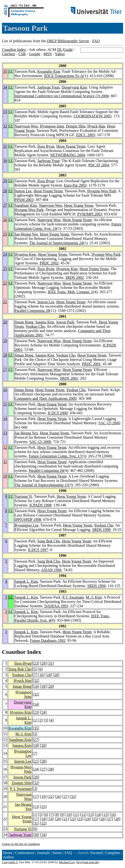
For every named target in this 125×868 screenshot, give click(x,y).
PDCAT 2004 (99, 165)
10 (5, 476)
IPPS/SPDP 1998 (28, 519)
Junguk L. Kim (26, 581)
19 (5, 341)
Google (35, 54)
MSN (48, 54)
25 (5, 234)
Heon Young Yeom (71, 146)
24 (5, 254)
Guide (68, 50)
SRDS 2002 (74, 277)
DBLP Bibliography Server (68, 41)
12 (5, 447)
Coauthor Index (14, 50)
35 (5, 71)
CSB (22, 54)
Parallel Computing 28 (32, 311)
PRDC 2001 (91, 364)
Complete (112, 853)
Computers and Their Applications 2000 (46, 398)
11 (5, 462)
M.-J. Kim (94, 597)
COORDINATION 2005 (92, 116)
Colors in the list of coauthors (21, 844)
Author (8, 857)
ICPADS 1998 (40, 505)
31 (5, 146)
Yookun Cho (35, 326)
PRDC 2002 (49, 263)
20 (5, 322)
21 (5, 302)
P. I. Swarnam (73, 597)
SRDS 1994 (96, 586)
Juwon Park (65, 322)
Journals (43, 853)
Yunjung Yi (23, 496)
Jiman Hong (24, 322)
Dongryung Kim (74, 87)
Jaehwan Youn (48, 87)
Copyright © (10, 862)
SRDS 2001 (69, 378)
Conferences (25, 853)
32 (5, 126)
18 (5, 355)
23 (5, 269)
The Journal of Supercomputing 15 (42, 485)
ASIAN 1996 (51, 570)
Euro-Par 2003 (75, 185)
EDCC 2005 (86, 135)
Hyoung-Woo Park (102, 191)
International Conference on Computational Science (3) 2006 (62, 96)
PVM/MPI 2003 (90, 214)
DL (60, 50)
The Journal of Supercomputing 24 (56, 243)
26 (5, 220)
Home (8, 853)
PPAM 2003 (24, 200)
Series (57, 853)
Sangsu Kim (45, 322)
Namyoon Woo (26, 126)
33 (5, 112)
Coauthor (14, 652)
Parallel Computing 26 (46, 470)
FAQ (96, 41)
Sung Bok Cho (49, 541)
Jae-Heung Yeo (26, 234)
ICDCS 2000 (58, 413)
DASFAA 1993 (56, 606)
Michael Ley (67, 862)
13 (5, 433)
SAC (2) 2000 (109, 423)
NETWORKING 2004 (67, 155)
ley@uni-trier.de (88, 862)
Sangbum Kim (26, 205)
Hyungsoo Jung (52, 126)
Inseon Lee (23, 191)
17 (5, 370)
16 (5, 390)
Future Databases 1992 (48, 640)
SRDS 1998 (101, 530)
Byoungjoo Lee (27, 525)
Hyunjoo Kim (25, 254)
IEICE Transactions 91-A (64, 76)
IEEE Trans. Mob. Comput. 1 (70, 292)
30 (5, 161)
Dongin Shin (76, 126)
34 (5, 87)
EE (11, 71)
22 (5, 283)
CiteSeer (9, 54)
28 (5, 191)
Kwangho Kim (49, 71)
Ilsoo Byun (46, 146)
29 (5, 181)
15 (5, 404)
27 (5, 205)
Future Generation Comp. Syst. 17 (55, 456)
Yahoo (60, 54)
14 (5, 419)
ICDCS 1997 (38, 550)
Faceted (96, 853)
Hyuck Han (96, 126)
